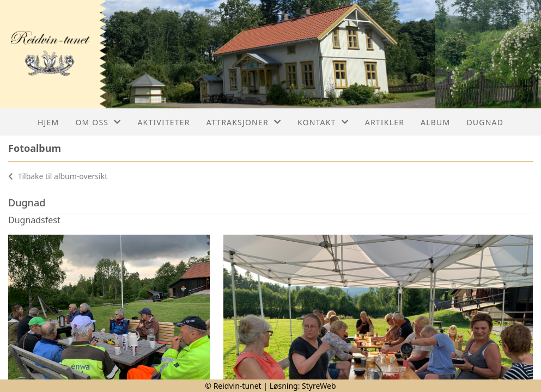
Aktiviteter (163, 122)
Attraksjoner (244, 122)
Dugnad (485, 122)
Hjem (48, 122)
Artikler (385, 122)
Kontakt (323, 122)
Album (435, 122)
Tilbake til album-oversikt (58, 176)
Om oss (98, 122)
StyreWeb (319, 386)
